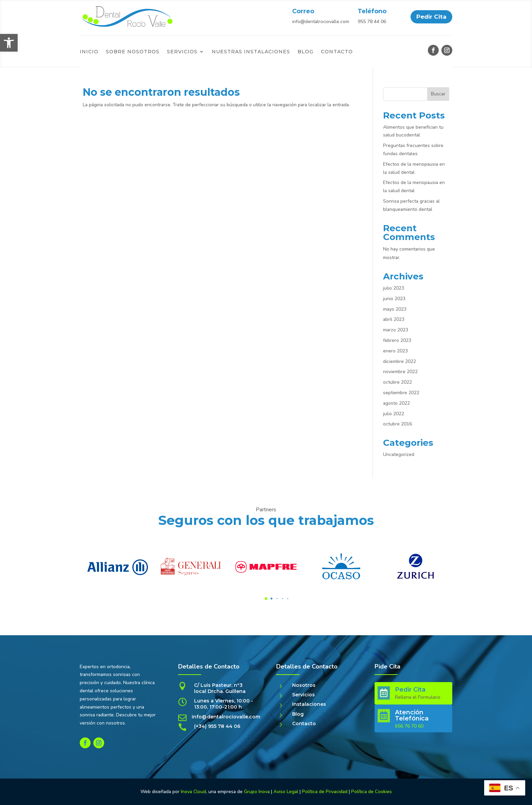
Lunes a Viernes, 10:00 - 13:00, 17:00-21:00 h (224, 704)
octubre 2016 (397, 424)
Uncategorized (399, 454)
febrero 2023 (397, 340)
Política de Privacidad (325, 792)
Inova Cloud (193, 792)
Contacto (337, 52)
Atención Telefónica (412, 715)
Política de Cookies (372, 792)
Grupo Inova (257, 792)
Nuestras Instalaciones (251, 52)
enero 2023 (395, 351)
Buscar (438, 94)
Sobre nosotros (133, 52)
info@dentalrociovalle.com (321, 22)
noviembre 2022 (400, 372)
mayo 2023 (395, 309)
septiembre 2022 (401, 393)
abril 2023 (394, 319)
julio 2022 (394, 414)
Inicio (89, 52)
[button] (9, 43)
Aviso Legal (286, 792)
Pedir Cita (431, 17)
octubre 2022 (397, 382)
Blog (306, 52)
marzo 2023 (396, 330)
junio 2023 (394, 299)
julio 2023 (394, 288)
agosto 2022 (396, 403)
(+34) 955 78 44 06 (217, 726)
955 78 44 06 (372, 22)
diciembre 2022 (400, 361)
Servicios (182, 52)
